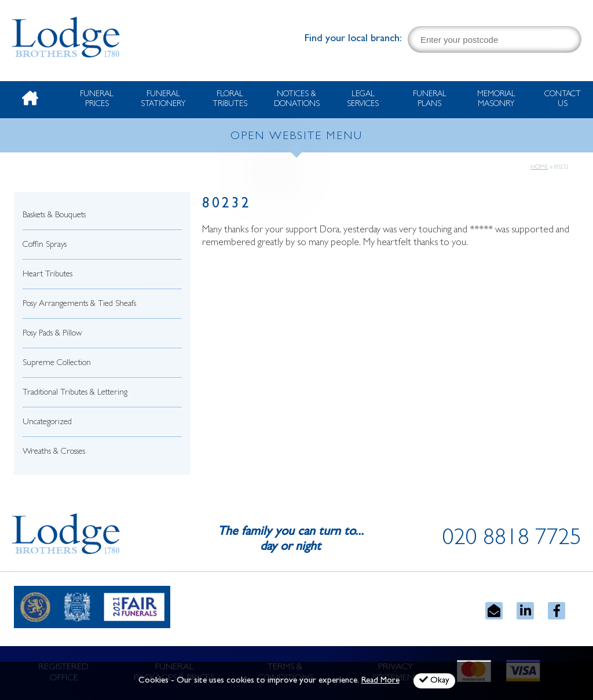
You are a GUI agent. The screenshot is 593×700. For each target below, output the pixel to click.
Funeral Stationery (163, 99)
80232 (227, 205)
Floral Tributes (230, 99)
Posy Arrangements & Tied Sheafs (79, 305)
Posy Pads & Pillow (52, 334)
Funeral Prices (97, 99)
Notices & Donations (297, 99)
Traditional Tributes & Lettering (75, 393)
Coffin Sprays (45, 245)
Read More (380, 681)
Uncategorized (47, 423)
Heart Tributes (47, 275)
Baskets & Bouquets (54, 216)
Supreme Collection (57, 364)
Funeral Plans (430, 99)
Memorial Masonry (496, 99)
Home (539, 167)
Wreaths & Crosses (54, 452)
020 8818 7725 (512, 540)
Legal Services (363, 99)
